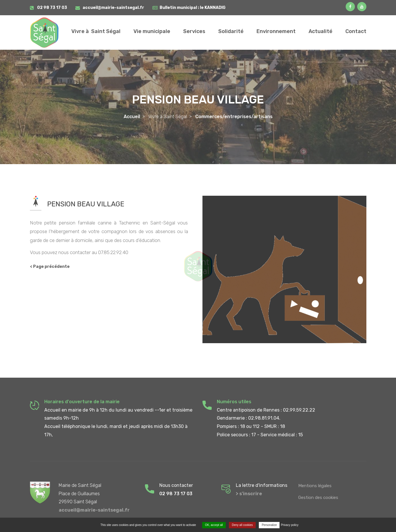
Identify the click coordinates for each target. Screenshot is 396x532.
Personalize (269, 525)
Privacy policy (290, 525)
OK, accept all (214, 525)
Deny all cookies (242, 525)
